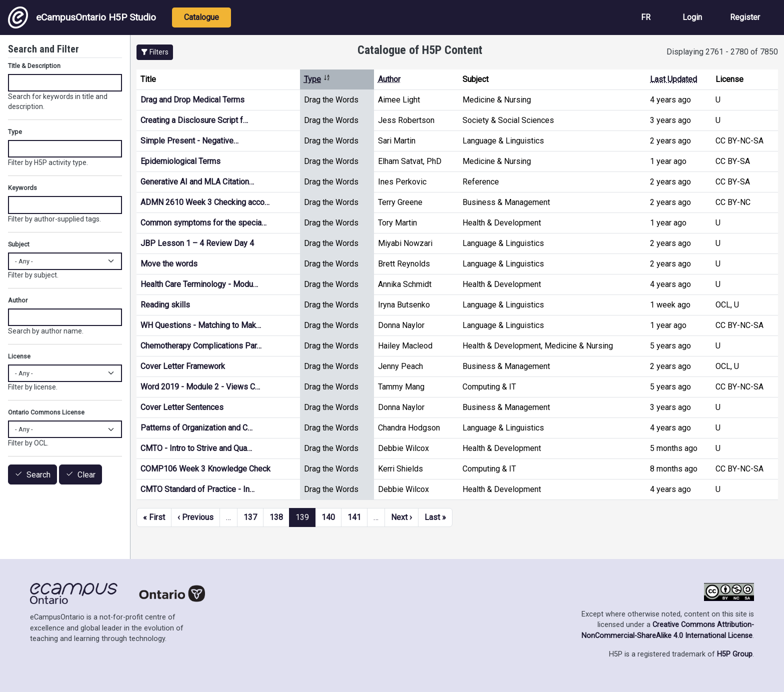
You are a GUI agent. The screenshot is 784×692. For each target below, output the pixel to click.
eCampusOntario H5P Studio (82, 17)
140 (328, 517)
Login (692, 17)
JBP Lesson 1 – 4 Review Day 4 (197, 243)
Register (745, 17)
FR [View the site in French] (646, 17)
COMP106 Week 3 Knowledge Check (205, 469)
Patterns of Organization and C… (196, 428)
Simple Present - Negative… (189, 141)
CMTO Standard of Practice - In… (197, 489)
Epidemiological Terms (180, 161)
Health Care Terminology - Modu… (199, 284)
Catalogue (201, 17)
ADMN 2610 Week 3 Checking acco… (205, 202)
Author (389, 79)
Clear (86, 475)
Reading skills (165, 305)
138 (276, 517)
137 (250, 517)
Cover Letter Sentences (182, 407)
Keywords (22, 188)
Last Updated (673, 79)
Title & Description (34, 66)
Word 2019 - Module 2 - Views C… (200, 387)
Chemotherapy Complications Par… (201, 346)
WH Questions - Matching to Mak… (201, 325)
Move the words (169, 264)
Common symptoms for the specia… (203, 223)
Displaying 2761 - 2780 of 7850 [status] (722, 52)
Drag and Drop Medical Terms (192, 100)
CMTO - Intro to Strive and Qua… (196, 448)
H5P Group (735, 654)
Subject (19, 244)
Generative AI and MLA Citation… (197, 182)
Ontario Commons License (46, 412)
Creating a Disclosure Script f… (194, 120)
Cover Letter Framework (183, 366)
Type (317, 79)
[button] (155, 52)
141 (354, 517)
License (19, 356)
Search (38, 475)
